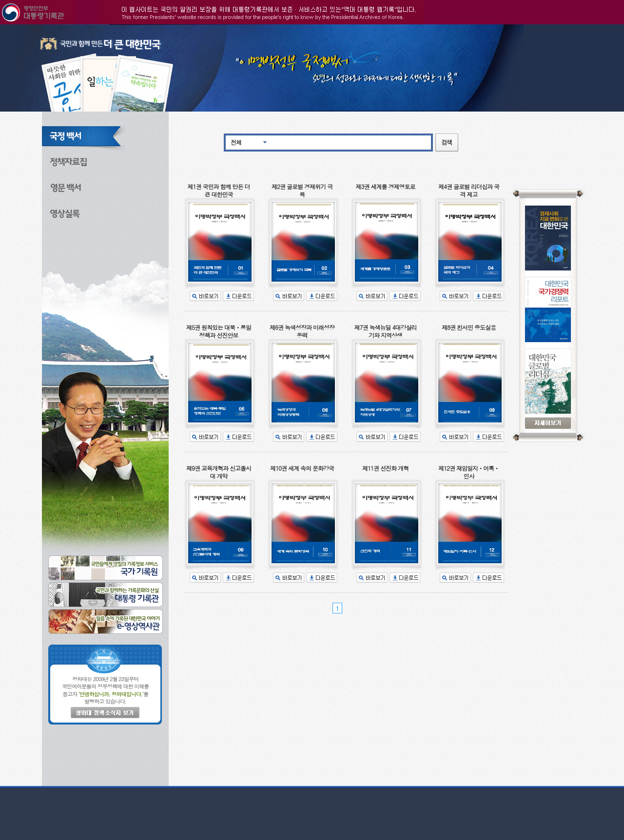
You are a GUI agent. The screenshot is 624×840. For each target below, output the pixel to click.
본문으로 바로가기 (0, 25)
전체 (236, 142)
